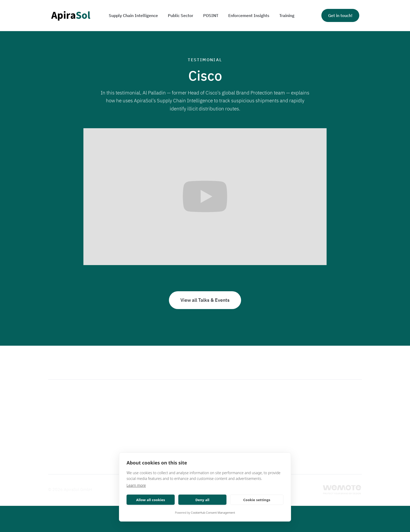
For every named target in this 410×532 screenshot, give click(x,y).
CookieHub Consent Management (213, 513)
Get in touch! (340, 15)
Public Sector (181, 15)
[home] (71, 16)
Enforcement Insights (249, 15)
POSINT (211, 15)
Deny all (202, 500)
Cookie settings (257, 500)
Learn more (136, 485)
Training (287, 15)
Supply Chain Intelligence (133, 15)
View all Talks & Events (205, 300)
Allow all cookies (151, 500)
